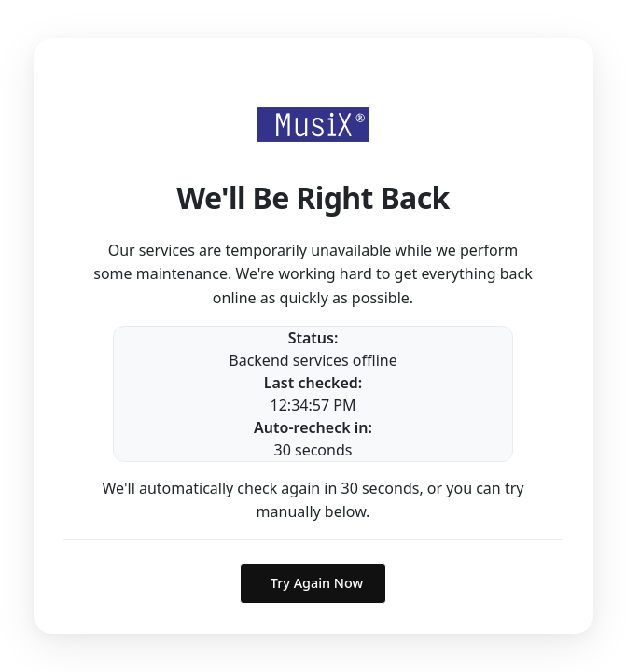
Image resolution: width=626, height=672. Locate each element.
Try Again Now (317, 583)
